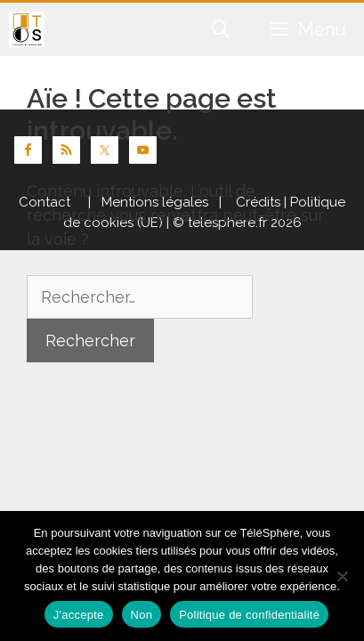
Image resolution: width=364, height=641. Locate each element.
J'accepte (79, 615)
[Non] (342, 576)
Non (142, 615)
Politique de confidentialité (249, 615)
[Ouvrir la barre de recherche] (222, 29)
